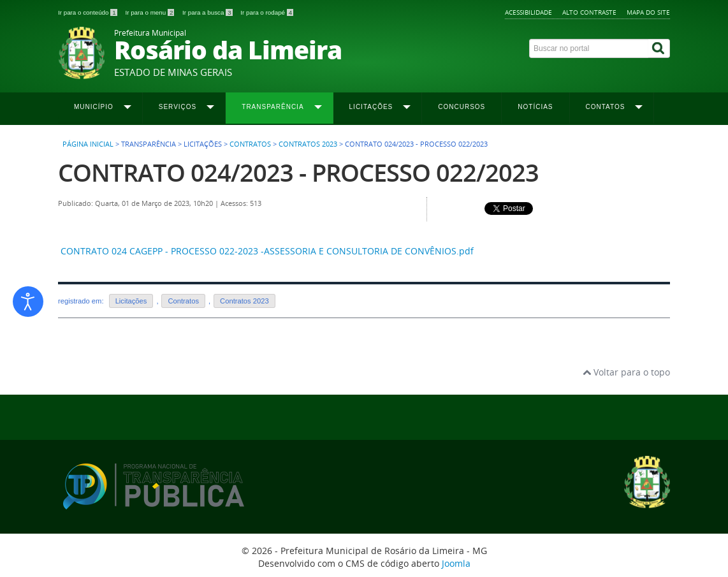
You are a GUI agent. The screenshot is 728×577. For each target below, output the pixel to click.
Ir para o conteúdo (88, 12)
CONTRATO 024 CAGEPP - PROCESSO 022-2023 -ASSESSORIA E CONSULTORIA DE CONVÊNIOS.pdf (267, 251)
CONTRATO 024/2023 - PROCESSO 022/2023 (298, 172)
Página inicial (88, 144)
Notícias (535, 107)
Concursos (462, 107)
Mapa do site (648, 12)
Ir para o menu (150, 12)
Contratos (250, 144)
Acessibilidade (528, 12)
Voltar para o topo (626, 372)
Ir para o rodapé (267, 12)
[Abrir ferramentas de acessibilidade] (28, 302)
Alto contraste (589, 12)
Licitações (131, 301)
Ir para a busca (208, 12)
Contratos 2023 (308, 144)
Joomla (456, 563)
